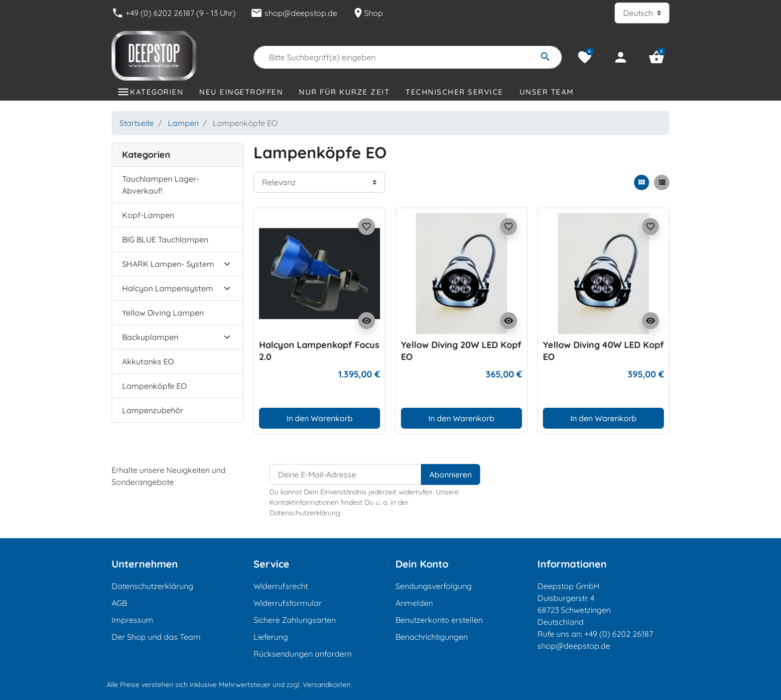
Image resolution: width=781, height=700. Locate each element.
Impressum (132, 620)
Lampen (183, 123)
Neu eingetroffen (241, 92)
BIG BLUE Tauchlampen (165, 239)
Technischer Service (455, 92)
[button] (656, 57)
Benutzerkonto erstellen (439, 620)
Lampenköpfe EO (154, 386)
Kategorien (157, 92)
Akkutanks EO (148, 361)
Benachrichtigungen (432, 637)
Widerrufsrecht (281, 586)
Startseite (137, 123)
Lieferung (271, 637)
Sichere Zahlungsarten (295, 620)
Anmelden (414, 603)
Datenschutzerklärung (152, 586)
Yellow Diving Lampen (163, 313)
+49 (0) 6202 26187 (619, 634)
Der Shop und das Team (156, 637)
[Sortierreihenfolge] (319, 182)
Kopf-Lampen (148, 215)
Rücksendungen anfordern (303, 654)
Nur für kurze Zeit (344, 92)
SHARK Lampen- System (168, 264)
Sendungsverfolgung (434, 586)
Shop (368, 13)
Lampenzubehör (153, 410)
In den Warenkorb (320, 418)
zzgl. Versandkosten (319, 685)
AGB (119, 603)
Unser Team (547, 92)
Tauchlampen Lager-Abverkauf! (161, 185)
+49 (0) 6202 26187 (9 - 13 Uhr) (174, 13)
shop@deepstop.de (294, 13)
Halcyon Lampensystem (168, 288)
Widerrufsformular (288, 603)
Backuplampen (150, 337)
